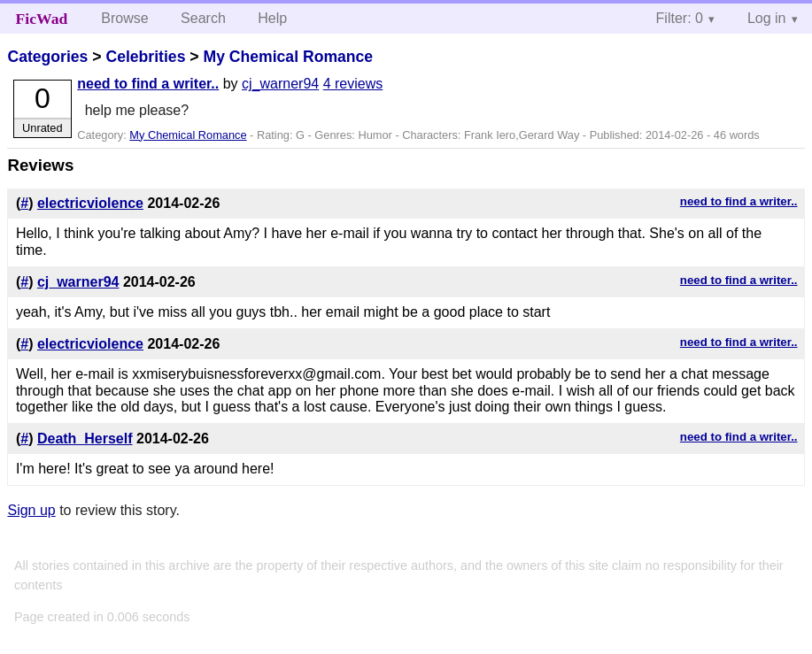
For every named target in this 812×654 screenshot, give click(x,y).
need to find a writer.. (148, 84)
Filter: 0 (680, 18)
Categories (47, 57)
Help (272, 18)
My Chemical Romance (288, 57)
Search (203, 18)
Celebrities (145, 57)
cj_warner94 (280, 84)
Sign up (31, 510)
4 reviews (353, 84)
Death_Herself (85, 439)
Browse (124, 18)
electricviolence (90, 203)
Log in (767, 18)
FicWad (42, 19)
